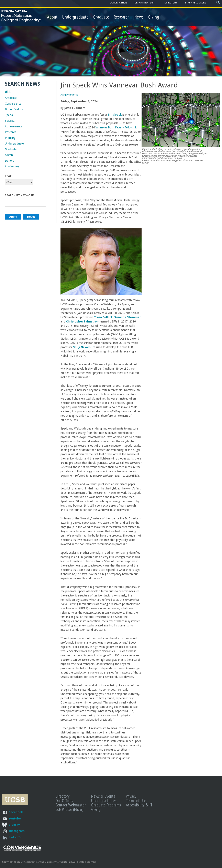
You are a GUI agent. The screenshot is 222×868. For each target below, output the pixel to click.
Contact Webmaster (71, 805)
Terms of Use (136, 801)
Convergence (118, 3)
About (52, 17)
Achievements (69, 95)
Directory (171, 3)
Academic (11, 98)
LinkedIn (15, 837)
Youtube (15, 818)
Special (9, 115)
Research (122, 17)
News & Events (103, 796)
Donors (9, 161)
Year (8, 176)
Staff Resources (196, 3)
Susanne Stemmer (127, 317)
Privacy (131, 796)
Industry (10, 138)
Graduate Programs (106, 805)
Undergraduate (76, 17)
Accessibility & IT (139, 805)
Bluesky (14, 825)
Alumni (9, 155)
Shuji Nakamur (83, 347)
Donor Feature (14, 109)
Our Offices (64, 801)
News (139, 17)
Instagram (17, 831)
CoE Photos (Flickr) (69, 809)
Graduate (101, 17)
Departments (143, 3)
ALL (8, 92)
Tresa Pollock (103, 317)
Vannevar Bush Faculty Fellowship (116, 127)
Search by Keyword (20, 195)
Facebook (16, 812)
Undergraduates (104, 801)
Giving (154, 17)
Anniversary (12, 166)
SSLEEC (10, 121)
